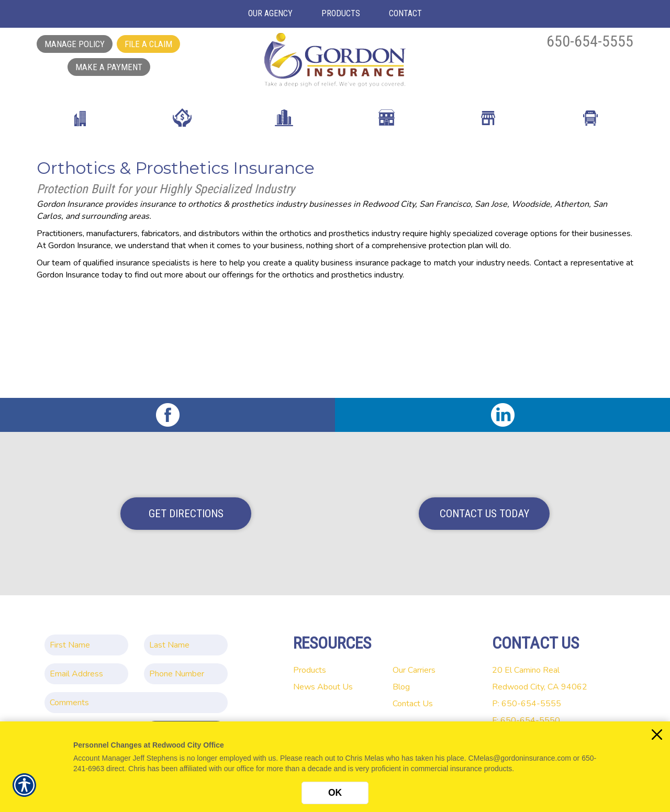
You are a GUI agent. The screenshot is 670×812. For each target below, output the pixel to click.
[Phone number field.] (186, 674)
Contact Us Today (484, 514)
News (304, 687)
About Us (335, 687)
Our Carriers (414, 670)
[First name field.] (86, 645)
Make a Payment (109, 67)
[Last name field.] (186, 645)
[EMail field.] (86, 674)
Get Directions (186, 514)
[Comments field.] (136, 703)
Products (310, 670)
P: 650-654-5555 (527, 704)
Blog (401, 687)
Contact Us (413, 704)
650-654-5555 (590, 41)
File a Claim (148, 44)
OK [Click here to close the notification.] (335, 793)
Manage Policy (75, 44)
